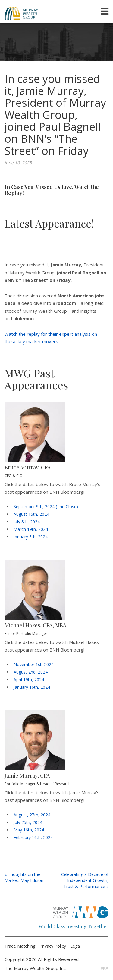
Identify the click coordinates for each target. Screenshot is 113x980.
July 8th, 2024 (27, 522)
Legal (75, 946)
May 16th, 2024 (29, 830)
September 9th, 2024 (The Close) (46, 506)
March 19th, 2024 (31, 529)
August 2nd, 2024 (31, 672)
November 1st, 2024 (34, 664)
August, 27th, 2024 (32, 815)
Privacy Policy (53, 946)
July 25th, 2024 (28, 822)
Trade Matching (20, 946)
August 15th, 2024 (31, 514)
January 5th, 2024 (31, 537)
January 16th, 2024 (32, 687)
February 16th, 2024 (33, 837)
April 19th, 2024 (29, 679)
